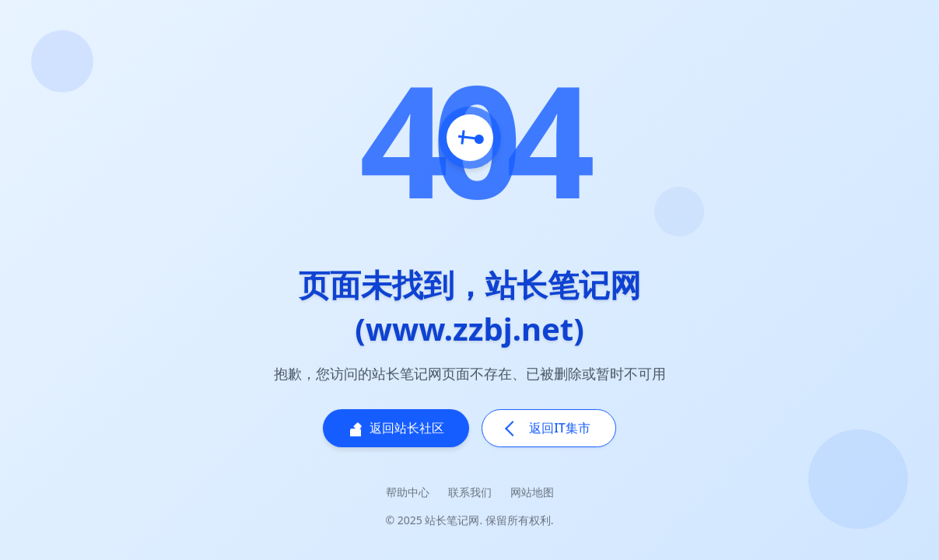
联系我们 (470, 493)
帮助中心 (408, 493)
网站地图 (532, 493)
